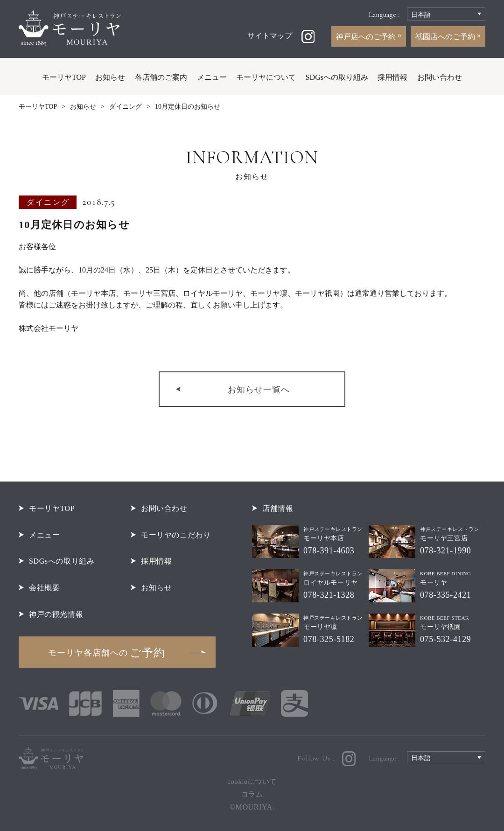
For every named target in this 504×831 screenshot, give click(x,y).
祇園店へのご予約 (446, 37)
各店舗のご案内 (161, 77)
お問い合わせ (440, 77)
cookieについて (252, 782)
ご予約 (107, 653)
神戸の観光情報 (56, 614)
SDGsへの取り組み (337, 77)
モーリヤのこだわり (176, 535)
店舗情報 (278, 508)
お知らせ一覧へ (259, 390)
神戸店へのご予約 (367, 37)
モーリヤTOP (64, 77)
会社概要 (44, 588)
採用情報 (392, 77)
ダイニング (126, 107)
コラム (252, 794)
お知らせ (110, 77)
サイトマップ (270, 36)
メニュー (212, 77)
